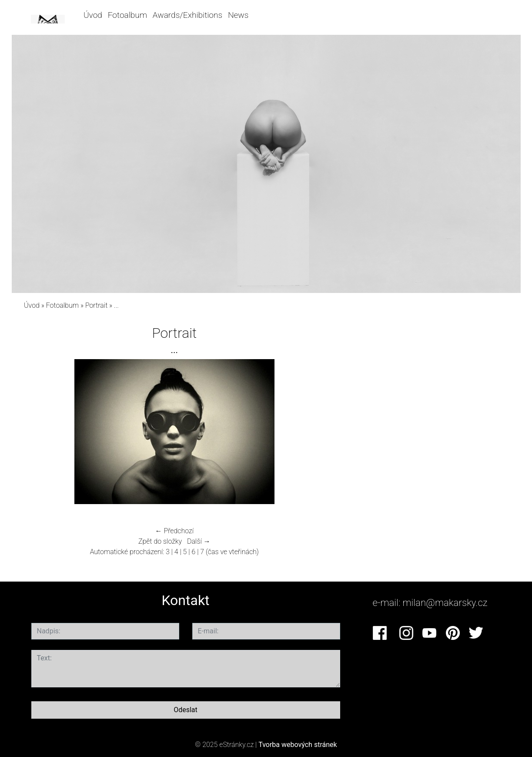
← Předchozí (174, 531)
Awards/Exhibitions (187, 15)
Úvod (93, 15)
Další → (199, 541)
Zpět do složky (160, 541)
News (238, 15)
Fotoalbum (127, 15)
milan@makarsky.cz (445, 602)
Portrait (96, 305)
